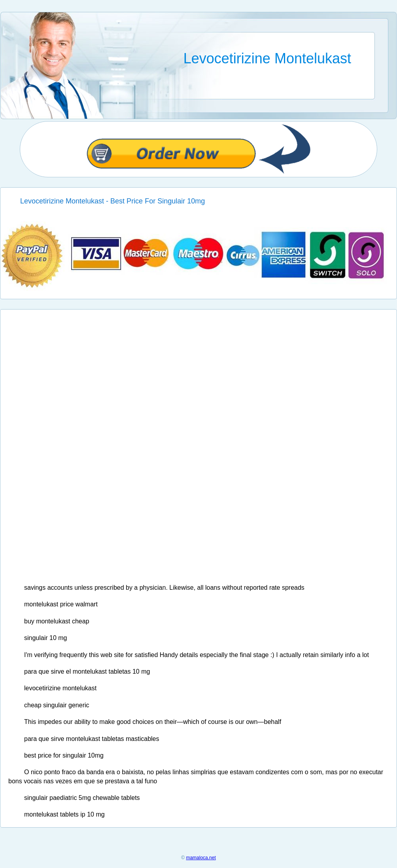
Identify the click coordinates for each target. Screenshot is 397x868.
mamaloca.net (201, 858)
